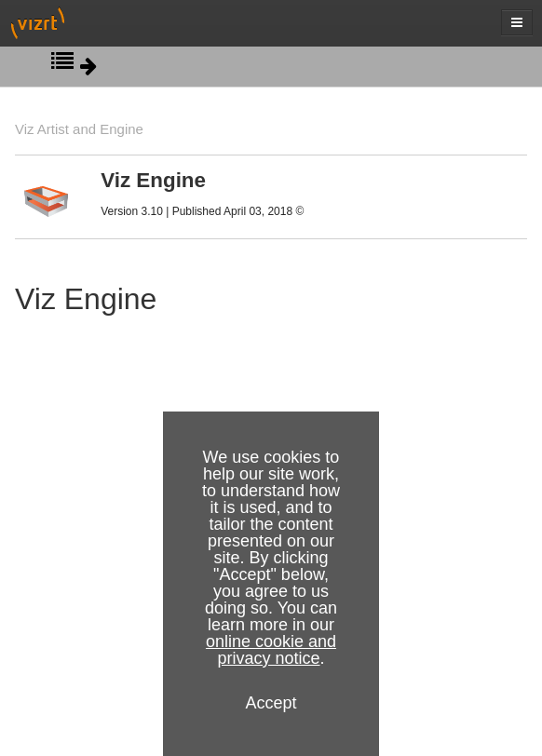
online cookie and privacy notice (271, 650)
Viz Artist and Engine (79, 129)
